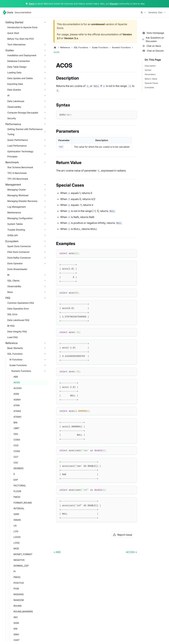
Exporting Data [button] (15, 84)
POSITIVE (19, 583)
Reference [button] (11, 343)
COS (16, 445)
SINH (16, 634)
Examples (149, 87)
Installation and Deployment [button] (22, 55)
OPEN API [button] (13, 235)
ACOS (17, 382)
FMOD (17, 497)
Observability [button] (14, 107)
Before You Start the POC (21, 39)
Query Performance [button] (18, 140)
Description (150, 66)
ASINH (17, 400)
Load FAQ (13, 337)
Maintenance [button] (14, 212)
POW (16, 589)
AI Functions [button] (16, 359)
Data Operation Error (18, 309)
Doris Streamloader (17, 269)
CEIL (16, 434)
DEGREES (18, 468)
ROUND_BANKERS (23, 611)
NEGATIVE (19, 560)
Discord (114, 4)
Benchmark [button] (12, 162)
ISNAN (17, 520)
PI (15, 571)
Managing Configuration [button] (20, 218)
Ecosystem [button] (12, 241)
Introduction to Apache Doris (22, 27)
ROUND (18, 606)
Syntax (148, 70)
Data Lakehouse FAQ (18, 320)
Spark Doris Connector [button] (19, 246)
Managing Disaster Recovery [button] (22, 201)
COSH (17, 451)
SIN (15, 629)
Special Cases (151, 83)
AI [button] (8, 95)
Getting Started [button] (14, 22)
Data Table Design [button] (17, 67)
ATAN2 (17, 411)
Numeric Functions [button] (21, 371)
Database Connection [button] (19, 61)
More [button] (10, 292)
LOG (16, 531)
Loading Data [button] (14, 72)
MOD (16, 548)
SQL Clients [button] (13, 281)
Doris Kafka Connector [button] (19, 258)
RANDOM (19, 600)
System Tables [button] (15, 224)
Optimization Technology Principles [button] (20, 154)
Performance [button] (13, 124)
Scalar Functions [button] (18, 365)
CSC (16, 463)
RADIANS (19, 594)
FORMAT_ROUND (23, 503)
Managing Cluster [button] (17, 190)
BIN (15, 422)
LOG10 (17, 537)
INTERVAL (19, 508)
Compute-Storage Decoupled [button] (23, 113)
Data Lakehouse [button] (16, 101)
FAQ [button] (8, 298)
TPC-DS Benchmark (18, 179)
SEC (16, 617)
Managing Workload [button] (18, 195)
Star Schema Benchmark (20, 167)
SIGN (16, 623)
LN (15, 526)
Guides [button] (10, 50)
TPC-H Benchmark (17, 173)
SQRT (17, 640)
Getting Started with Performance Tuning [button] (25, 132)
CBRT (17, 428)
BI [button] (8, 275)
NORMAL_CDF (21, 566)
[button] (143, 12)
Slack (32, 4)
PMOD (17, 577)
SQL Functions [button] (15, 354)
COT (16, 457)
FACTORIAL (20, 485)
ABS (16, 377)
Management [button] (13, 185)
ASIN (16, 394)
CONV (17, 440)
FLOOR (17, 491)
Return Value (151, 79)
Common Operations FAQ (21, 303)
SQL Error (12, 314)
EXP (16, 480)
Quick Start (13, 33)
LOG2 (17, 543)
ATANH (17, 417)
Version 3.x (71, 38)
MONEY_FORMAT (23, 554)
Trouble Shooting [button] (16, 230)
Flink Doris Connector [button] (18, 252)
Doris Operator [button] (15, 263)
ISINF (16, 514)
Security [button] (12, 118)
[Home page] (55, 48)
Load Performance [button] (17, 146)
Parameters (150, 74)
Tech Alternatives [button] (16, 44)
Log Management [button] (17, 207)
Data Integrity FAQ (17, 331)
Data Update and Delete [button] (20, 78)
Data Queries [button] (14, 90)
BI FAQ (11, 326)
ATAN (17, 405)
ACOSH (18, 388)
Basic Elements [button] (15, 348)
